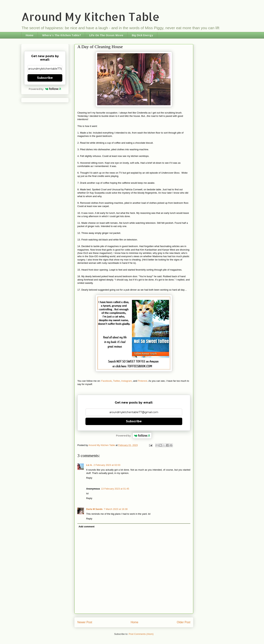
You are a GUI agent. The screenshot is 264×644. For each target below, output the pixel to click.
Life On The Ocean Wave (106, 35)
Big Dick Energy (142, 35)
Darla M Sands (94, 509)
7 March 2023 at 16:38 (116, 509)
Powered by (134, 436)
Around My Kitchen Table (90, 17)
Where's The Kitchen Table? (61, 35)
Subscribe (134, 421)
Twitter (116, 381)
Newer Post (85, 622)
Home (30, 35)
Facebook (106, 381)
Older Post (184, 622)
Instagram (126, 381)
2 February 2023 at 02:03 (107, 465)
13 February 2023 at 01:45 (115, 489)
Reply (89, 478)
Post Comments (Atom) (141, 634)
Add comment (87, 527)
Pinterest (143, 381)
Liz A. (89, 465)
